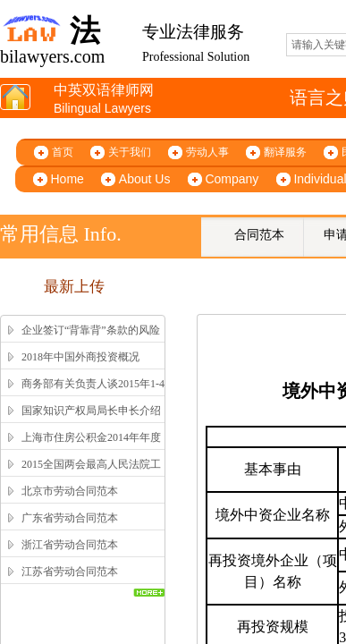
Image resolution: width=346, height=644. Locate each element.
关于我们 (130, 152)
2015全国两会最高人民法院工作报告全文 (91, 476)
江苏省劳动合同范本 (70, 572)
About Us (145, 179)
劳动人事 (207, 152)
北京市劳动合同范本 (70, 491)
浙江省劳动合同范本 (70, 545)
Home (68, 179)
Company (232, 179)
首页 (63, 152)
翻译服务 (285, 152)
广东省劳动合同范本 (70, 518)
